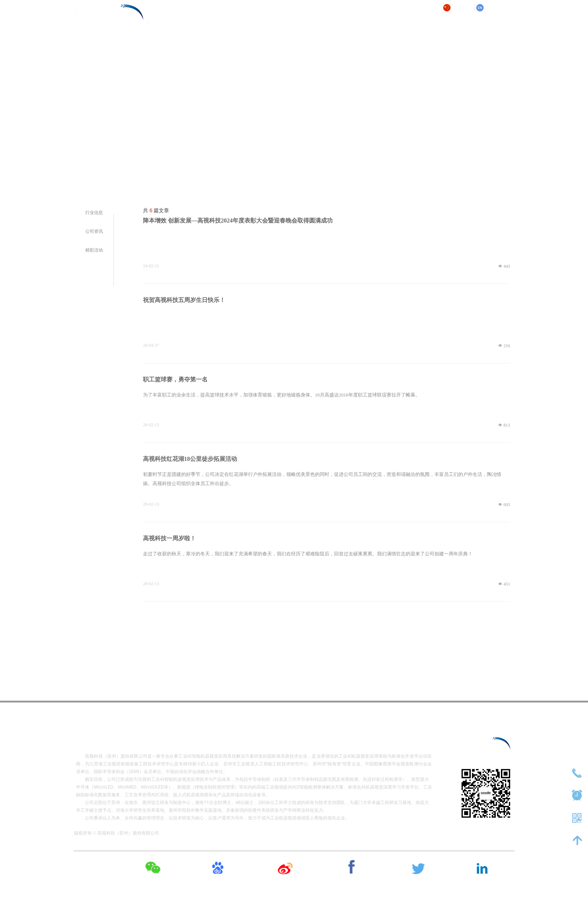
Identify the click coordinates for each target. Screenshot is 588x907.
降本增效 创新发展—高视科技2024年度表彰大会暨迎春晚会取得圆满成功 (238, 220)
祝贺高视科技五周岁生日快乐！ (184, 300)
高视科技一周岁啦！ (169, 538)
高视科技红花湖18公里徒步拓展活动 (190, 459)
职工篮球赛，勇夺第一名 (175, 379)
